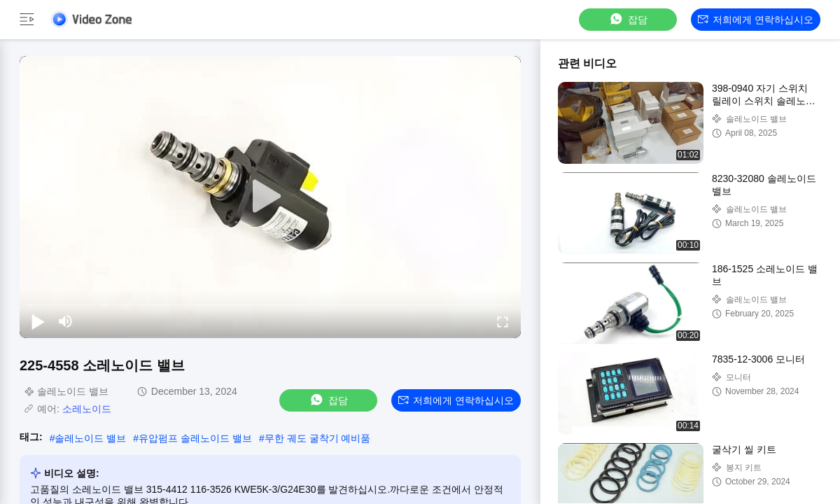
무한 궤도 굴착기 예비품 (318, 438)
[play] (270, 197)
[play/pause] (38, 321)
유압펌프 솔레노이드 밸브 (195, 438)
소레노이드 (87, 409)
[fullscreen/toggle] (503, 321)
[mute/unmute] (66, 321)
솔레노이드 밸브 (90, 438)
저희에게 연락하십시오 (756, 20)
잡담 (628, 19)
